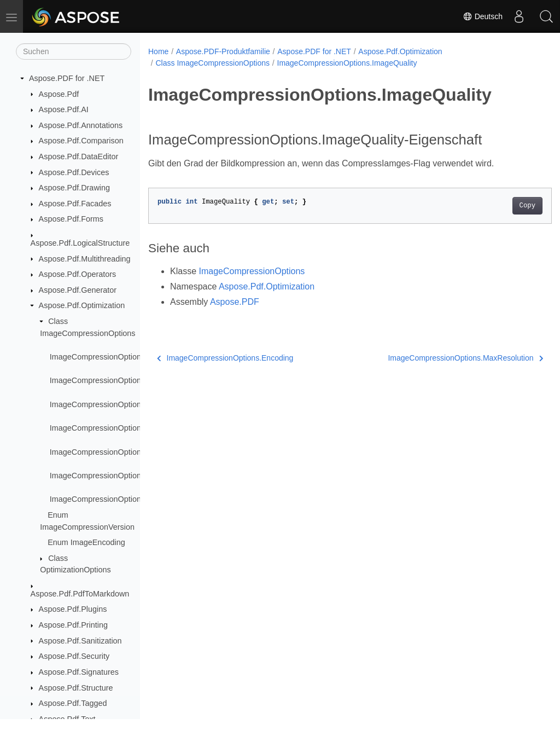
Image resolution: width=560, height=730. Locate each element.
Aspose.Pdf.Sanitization (80, 641)
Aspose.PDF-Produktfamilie (223, 51)
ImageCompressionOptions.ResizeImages (124, 476)
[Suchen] (74, 51)
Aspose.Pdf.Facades (75, 204)
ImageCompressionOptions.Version (112, 499)
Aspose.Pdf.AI (64, 109)
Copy (499, 206)
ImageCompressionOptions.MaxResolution (125, 452)
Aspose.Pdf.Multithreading (85, 259)
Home (158, 51)
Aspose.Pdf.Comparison (81, 141)
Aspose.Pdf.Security (74, 656)
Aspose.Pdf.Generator (78, 290)
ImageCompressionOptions (252, 271)
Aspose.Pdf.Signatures (79, 672)
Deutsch (483, 16)
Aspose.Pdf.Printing (73, 625)
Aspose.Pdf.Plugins (73, 609)
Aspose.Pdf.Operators (78, 274)
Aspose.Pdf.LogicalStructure (80, 243)
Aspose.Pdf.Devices (74, 172)
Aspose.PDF (235, 302)
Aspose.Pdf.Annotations (81, 125)
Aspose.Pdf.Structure (76, 688)
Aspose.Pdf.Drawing (74, 188)
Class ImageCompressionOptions (212, 63)
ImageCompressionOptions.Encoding (115, 404)
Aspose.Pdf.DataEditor (79, 157)
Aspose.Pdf (59, 94)
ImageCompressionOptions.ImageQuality (122, 428)
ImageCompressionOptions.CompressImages (129, 380)
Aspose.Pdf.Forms (71, 219)
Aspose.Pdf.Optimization (82, 305)
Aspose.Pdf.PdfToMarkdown (80, 594)
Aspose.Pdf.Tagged (73, 703)
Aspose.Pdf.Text (67, 719)
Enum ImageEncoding (86, 542)
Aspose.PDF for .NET (67, 78)
